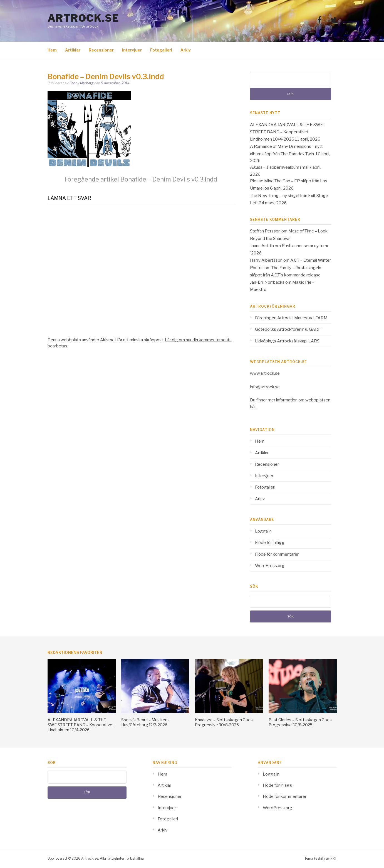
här (253, 407)
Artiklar (73, 50)
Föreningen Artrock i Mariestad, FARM (291, 318)
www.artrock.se (265, 373)
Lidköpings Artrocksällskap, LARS (287, 341)
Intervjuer (132, 50)
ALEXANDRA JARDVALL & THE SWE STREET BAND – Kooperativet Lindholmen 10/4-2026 (287, 132)
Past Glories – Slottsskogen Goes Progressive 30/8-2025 (300, 722)
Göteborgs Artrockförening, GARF (288, 329)
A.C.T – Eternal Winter (311, 260)
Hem (52, 50)
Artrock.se (83, 18)
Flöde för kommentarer (277, 554)
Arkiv (186, 50)
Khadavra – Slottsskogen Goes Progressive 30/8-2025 (224, 722)
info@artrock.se (265, 387)
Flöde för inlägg (270, 543)
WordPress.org (270, 566)
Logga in (263, 531)
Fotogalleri (161, 50)
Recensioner (101, 50)
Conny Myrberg (81, 83)
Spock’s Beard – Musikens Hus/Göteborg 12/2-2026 (145, 722)
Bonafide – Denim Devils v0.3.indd (141, 179)
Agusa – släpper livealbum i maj (279, 167)
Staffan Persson (265, 231)
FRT (334, 858)
